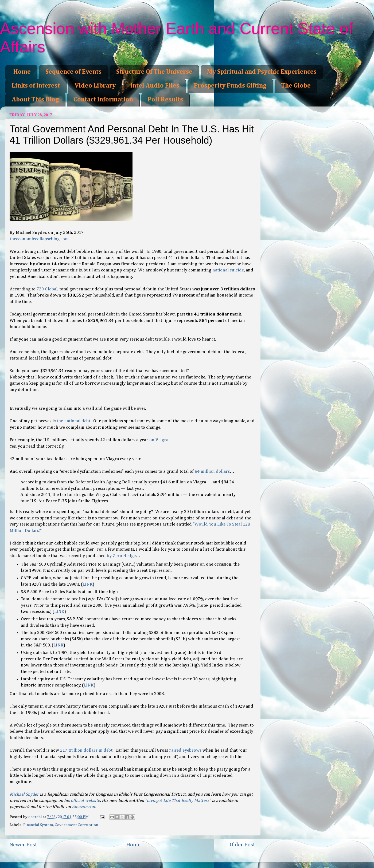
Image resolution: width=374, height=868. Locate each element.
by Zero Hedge (121, 556)
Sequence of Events (73, 72)
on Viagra (159, 440)
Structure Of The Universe (154, 72)
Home (22, 72)
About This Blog (35, 100)
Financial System (38, 825)
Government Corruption (76, 825)
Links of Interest (36, 86)
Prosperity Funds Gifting (230, 86)
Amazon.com (84, 807)
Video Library (95, 86)
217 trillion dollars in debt (86, 750)
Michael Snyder (24, 794)
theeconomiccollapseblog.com (39, 239)
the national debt (73, 421)
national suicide (228, 270)
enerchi (36, 817)
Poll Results (165, 100)
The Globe (296, 86)
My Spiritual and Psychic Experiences (262, 72)
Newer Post (23, 845)
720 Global (47, 289)
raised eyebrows (185, 750)
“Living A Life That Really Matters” (178, 801)
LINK (88, 584)
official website (85, 801)
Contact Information (103, 100)
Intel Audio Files (155, 86)
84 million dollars (212, 472)
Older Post (242, 845)
